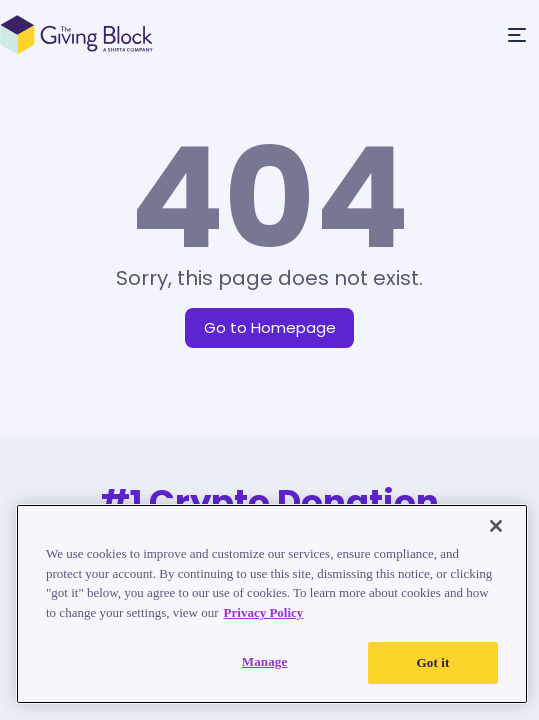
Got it (433, 662)
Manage (265, 661)
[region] (272, 604)
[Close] (496, 526)
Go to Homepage (270, 327)
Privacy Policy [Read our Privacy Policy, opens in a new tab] (264, 612)
